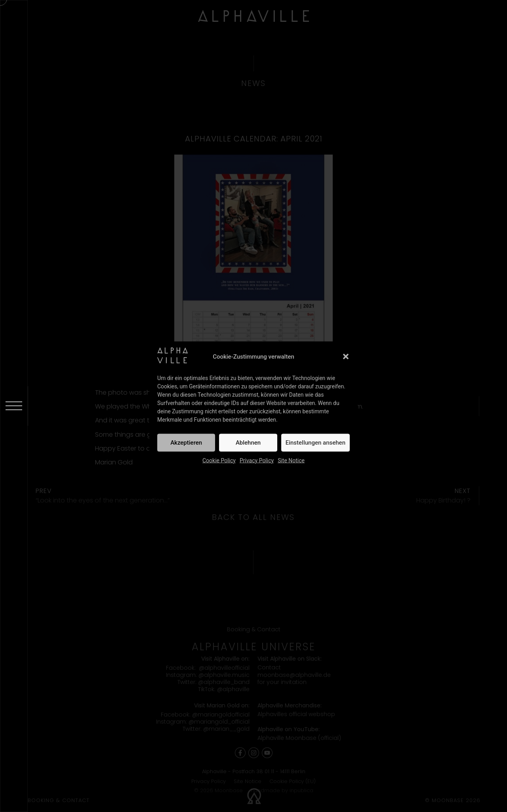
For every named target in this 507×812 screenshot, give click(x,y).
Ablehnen (248, 443)
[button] (346, 357)
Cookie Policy (219, 460)
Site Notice (291, 460)
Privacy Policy (257, 460)
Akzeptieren (186, 443)
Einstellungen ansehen (315, 443)
